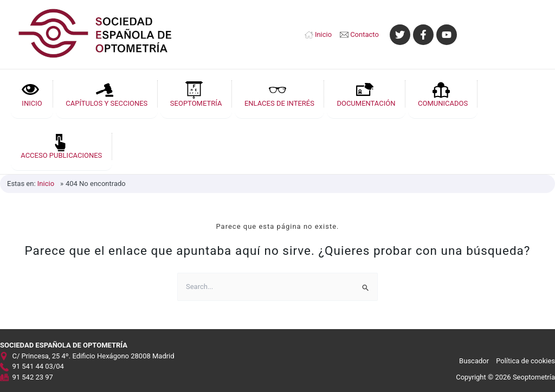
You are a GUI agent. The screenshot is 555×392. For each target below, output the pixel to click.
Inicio (323, 34)
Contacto (364, 34)
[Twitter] (400, 35)
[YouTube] (447, 35)
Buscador (474, 360)
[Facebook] (423, 35)
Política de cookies (525, 360)
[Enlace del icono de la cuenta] (506, 35)
